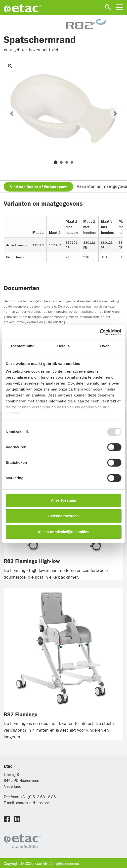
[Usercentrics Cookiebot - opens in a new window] (100, 332)
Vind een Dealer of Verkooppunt (39, 187)
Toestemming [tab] (23, 346)
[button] (12, 113)
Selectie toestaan (63, 516)
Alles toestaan (64, 500)
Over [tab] (105, 346)
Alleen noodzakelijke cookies (64, 532)
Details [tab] (64, 346)
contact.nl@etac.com (33, 803)
